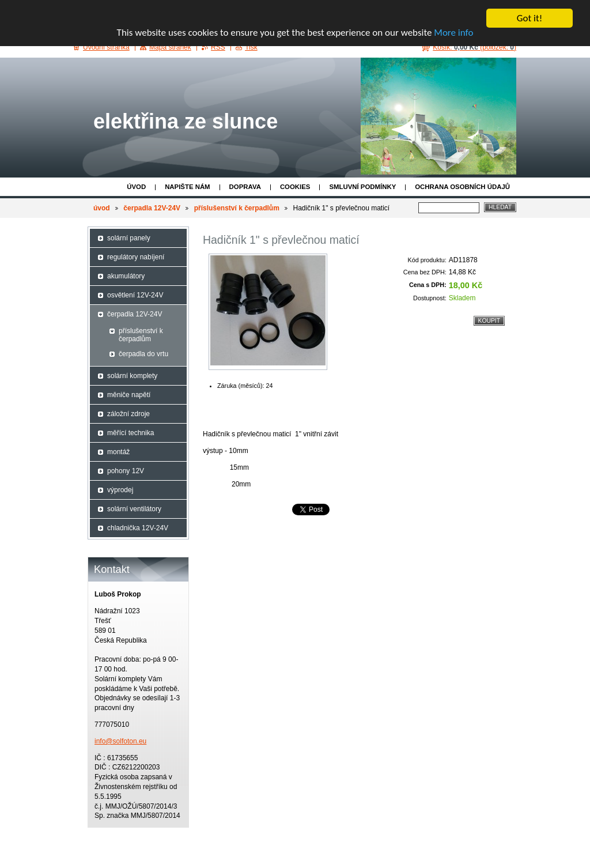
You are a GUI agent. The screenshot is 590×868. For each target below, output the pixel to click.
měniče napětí (129, 395)
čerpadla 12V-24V (152, 208)
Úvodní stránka (106, 47)
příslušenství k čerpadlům (237, 208)
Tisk (251, 47)
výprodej (120, 490)
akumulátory (126, 276)
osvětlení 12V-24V (135, 295)
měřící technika (131, 433)
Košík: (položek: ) (474, 47)
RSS (218, 47)
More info (453, 33)
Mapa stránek (170, 47)
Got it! (530, 18)
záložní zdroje (128, 414)
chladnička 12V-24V (138, 528)
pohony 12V (126, 471)
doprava (245, 187)
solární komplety (132, 376)
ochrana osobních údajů (462, 187)
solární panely (129, 238)
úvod (136, 187)
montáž (118, 452)
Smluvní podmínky (362, 187)
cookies (295, 187)
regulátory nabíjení (136, 257)
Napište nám (187, 187)
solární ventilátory (134, 509)
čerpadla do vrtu (143, 354)
